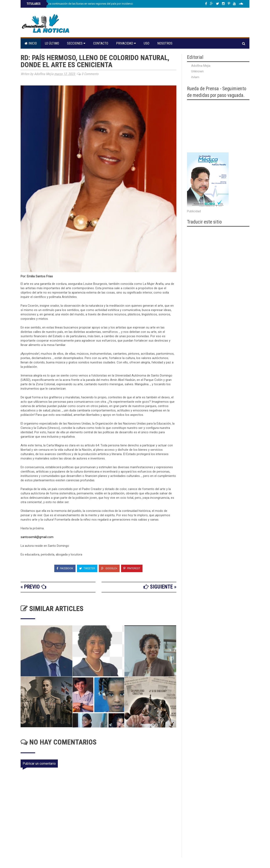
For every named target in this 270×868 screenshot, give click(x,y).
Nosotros (165, 43)
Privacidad (126, 43)
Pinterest (132, 568)
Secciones (76, 43)
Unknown (197, 71)
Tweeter (87, 568)
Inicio (31, 43)
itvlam (195, 77)
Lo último (52, 43)
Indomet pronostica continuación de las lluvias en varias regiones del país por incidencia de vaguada (87, 4)
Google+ (109, 568)
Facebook (65, 568)
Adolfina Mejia (201, 66)
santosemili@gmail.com (37, 537)
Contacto (101, 43)
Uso (147, 43)
